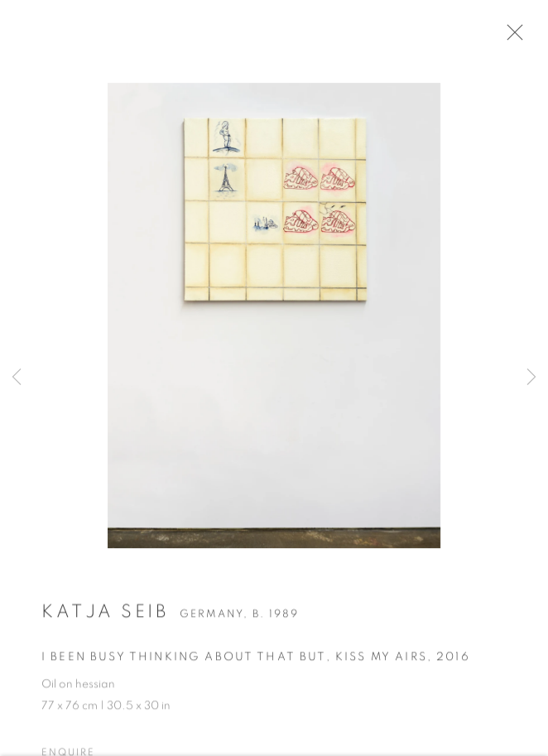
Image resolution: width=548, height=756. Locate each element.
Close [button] (518, 37)
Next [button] (531, 378)
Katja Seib (105, 616)
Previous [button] (17, 378)
